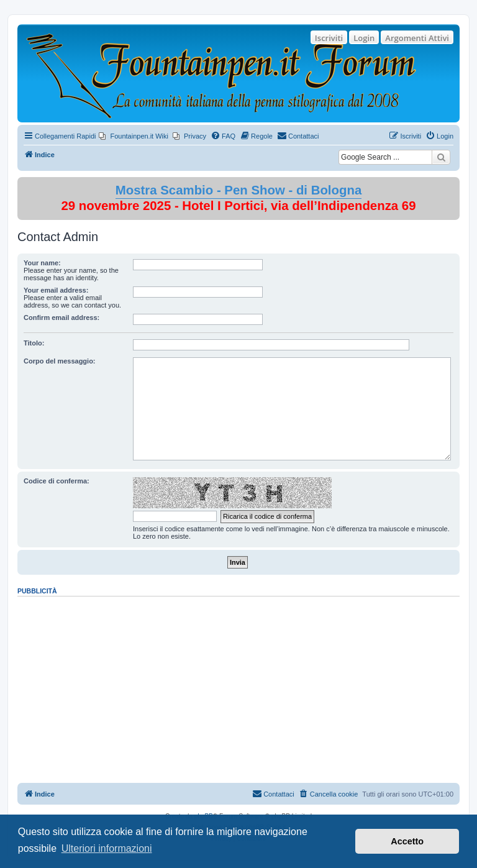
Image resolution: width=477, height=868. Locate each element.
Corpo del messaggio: (60, 361)
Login (364, 38)
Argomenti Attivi (417, 38)
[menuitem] (134, 136)
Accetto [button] (407, 841)
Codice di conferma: (57, 481)
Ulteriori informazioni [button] (107, 848)
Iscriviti (329, 38)
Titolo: (34, 343)
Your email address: (56, 290)
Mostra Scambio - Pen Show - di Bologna (239, 190)
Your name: (42, 263)
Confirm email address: (61, 318)
